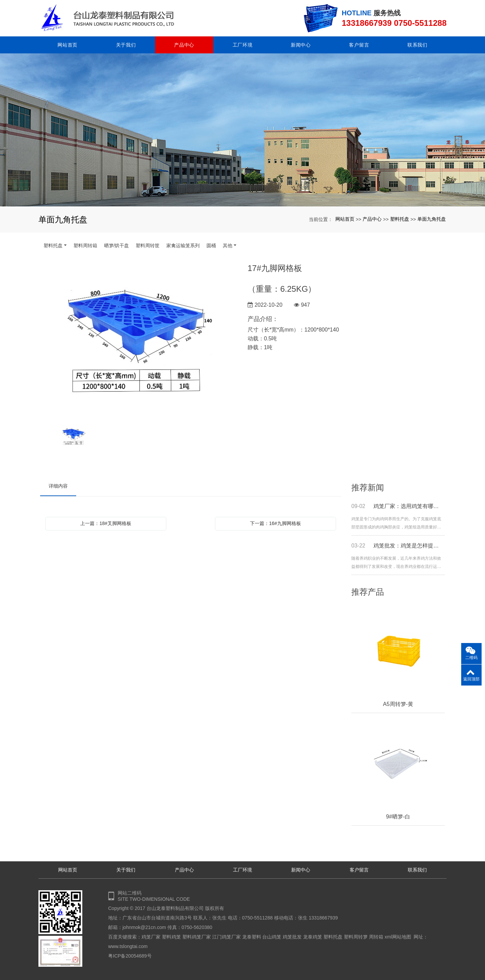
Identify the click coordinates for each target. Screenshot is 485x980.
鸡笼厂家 (151, 937)
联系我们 (417, 45)
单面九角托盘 (432, 219)
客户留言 (359, 45)
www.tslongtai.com (128, 946)
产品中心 (184, 45)
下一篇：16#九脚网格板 (275, 523)
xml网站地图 (398, 937)
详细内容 (58, 486)
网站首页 (68, 45)
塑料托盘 (400, 219)
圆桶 (211, 246)
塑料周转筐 (148, 246)
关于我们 (126, 45)
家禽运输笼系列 (183, 246)
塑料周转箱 (85, 246)
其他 (228, 246)
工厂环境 (243, 45)
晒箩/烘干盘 (117, 246)
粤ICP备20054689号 (130, 956)
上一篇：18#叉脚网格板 (106, 523)
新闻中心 (301, 45)
